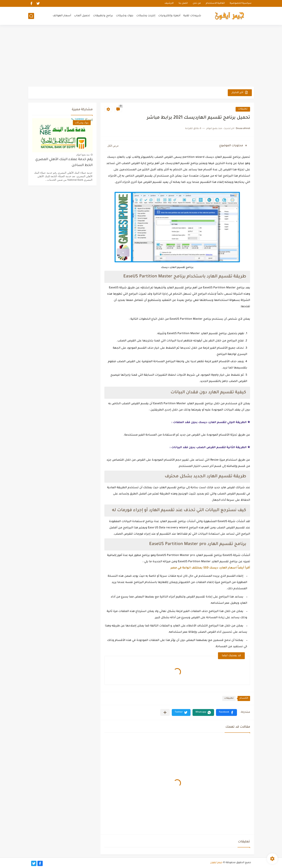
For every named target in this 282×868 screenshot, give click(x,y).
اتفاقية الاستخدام (215, 3)
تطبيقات (243, 109)
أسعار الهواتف (62, 16)
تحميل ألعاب (82, 16)
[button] (226, 712)
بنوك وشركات (125, 16)
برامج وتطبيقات (103, 16)
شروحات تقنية (192, 16)
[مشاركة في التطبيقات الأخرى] (165, 712)
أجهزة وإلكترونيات (169, 16)
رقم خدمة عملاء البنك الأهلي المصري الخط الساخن (64, 163)
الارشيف (169, 3)
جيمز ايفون (216, 863)
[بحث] (31, 16)
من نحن (197, 3)
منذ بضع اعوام (83, 155)
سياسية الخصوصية (241, 3)
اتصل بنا (183, 3)
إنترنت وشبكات (146, 16)
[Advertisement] (141, 56)
